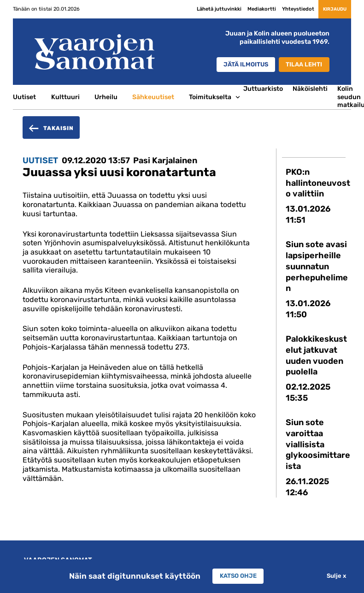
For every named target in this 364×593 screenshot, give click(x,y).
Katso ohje (238, 576)
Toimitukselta (210, 97)
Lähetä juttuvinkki (203, 9)
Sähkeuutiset (153, 97)
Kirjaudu (327, 9)
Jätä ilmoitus (238, 65)
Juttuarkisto (263, 89)
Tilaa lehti (302, 65)
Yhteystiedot (282, 9)
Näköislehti (310, 89)
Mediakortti (246, 9)
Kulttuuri (65, 97)
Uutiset (24, 97)
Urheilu (106, 97)
